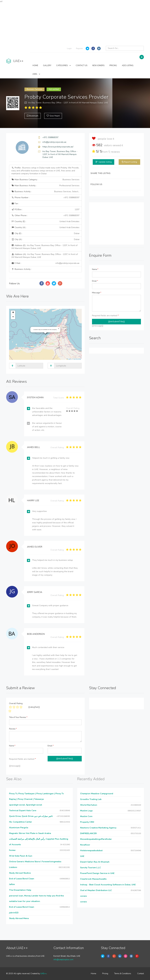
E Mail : (45, 263)
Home (93, 974)
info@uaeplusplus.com (63, 960)
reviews (114, 152)
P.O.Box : (45, 210)
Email (95, 281)
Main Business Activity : (45, 186)
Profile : (45, 171)
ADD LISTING (128, 66)
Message (97, 293)
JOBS (36, 74)
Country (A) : (45, 227)
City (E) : (45, 233)
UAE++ (43, 974)
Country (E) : (45, 222)
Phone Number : (45, 198)
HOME (35, 66)
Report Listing (131, 162)
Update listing (105, 162)
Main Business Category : (45, 180)
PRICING (113, 66)
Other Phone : (45, 216)
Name (95, 269)
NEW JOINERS (98, 66)
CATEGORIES (64, 66)
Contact (141, 974)
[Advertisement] (75, 23)
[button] (59, 329)
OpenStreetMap (77, 359)
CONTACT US (82, 66)
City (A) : (45, 239)
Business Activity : (45, 192)
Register (79, 48)
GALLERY (47, 66)
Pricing (105, 974)
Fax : (15, 203)
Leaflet (69, 359)
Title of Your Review (18, 717)
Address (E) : (44, 247)
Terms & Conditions (123, 974)
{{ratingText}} (34, 707)
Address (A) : (45, 256)
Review (13, 729)
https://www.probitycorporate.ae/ (58, 147)
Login (69, 48)
